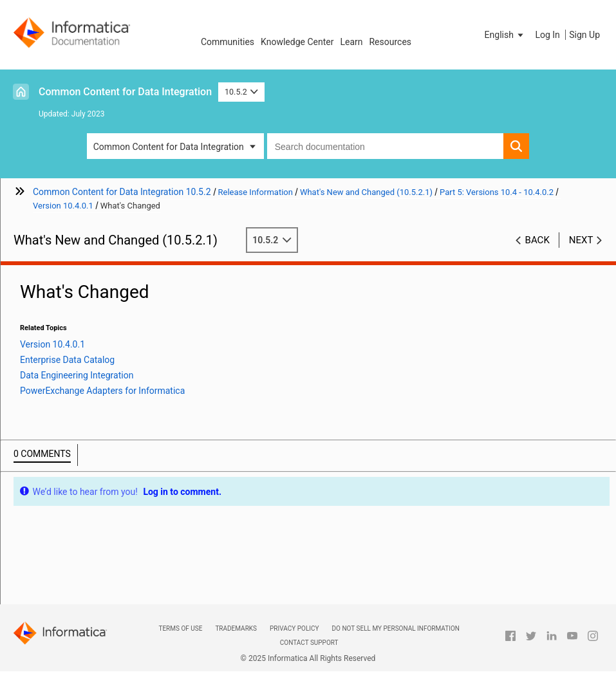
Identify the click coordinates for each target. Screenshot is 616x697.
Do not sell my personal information (396, 628)
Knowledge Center (297, 42)
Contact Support (309, 643)
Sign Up (584, 35)
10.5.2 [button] (241, 92)
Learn (351, 42)
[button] (505, 35)
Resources (390, 42)
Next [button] (581, 240)
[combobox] (386, 146)
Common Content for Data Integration (125, 92)
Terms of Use (180, 628)
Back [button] (537, 240)
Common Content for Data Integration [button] (169, 147)
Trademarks (236, 628)
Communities (228, 42)
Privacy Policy (294, 628)
